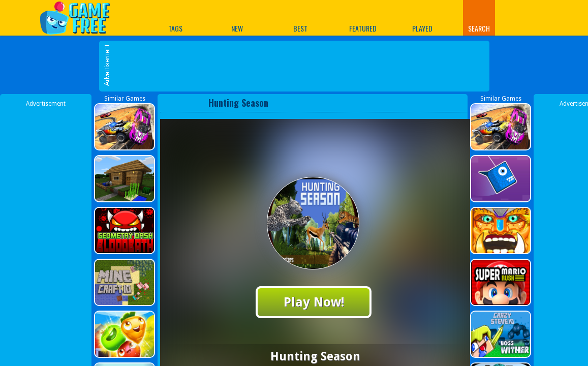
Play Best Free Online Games (80, 18)
